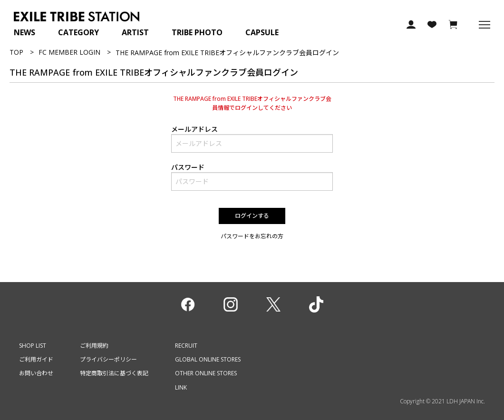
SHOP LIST (33, 346)
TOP (16, 52)
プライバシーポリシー (108, 359)
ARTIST (135, 32)
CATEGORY (78, 32)
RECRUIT (186, 346)
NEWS (24, 32)
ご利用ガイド (36, 359)
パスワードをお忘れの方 (252, 236)
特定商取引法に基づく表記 (114, 373)
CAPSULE (262, 32)
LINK (181, 387)
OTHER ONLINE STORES (206, 373)
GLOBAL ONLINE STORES (208, 359)
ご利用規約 (94, 346)
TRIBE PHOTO (197, 32)
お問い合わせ (36, 373)
